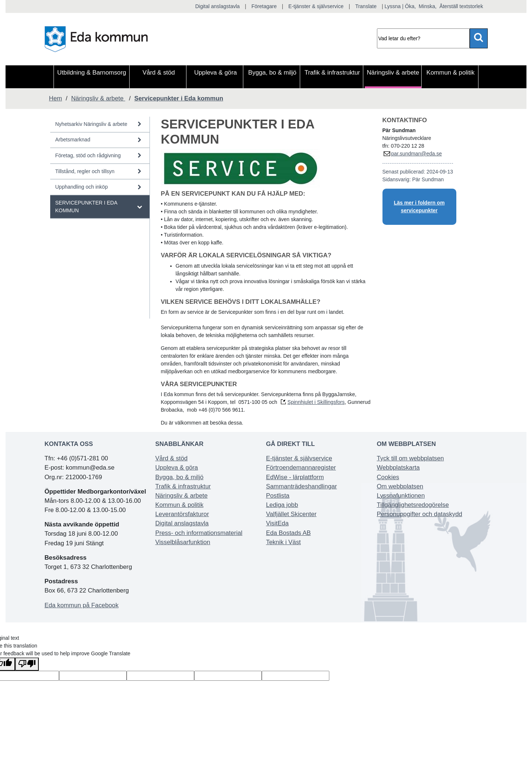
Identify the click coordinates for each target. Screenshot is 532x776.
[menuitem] (92, 77)
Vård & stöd (172, 458)
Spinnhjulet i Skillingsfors (316, 402)
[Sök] (423, 38)
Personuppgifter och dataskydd (420, 514)
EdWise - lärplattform (295, 477)
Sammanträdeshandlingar (302, 486)
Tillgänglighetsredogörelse (413, 505)
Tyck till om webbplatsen (411, 458)
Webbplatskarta (398, 468)
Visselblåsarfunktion (183, 542)
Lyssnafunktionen (401, 496)
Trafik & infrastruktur (183, 486)
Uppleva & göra (177, 468)
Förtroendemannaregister (301, 468)
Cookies (388, 477)
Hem (56, 98)
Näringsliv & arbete (182, 496)
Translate (366, 6)
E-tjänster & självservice (316, 6)
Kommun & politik (180, 505)
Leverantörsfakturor (182, 514)
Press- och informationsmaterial (199, 533)
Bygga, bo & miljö (180, 477)
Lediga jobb (282, 505)
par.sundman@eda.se (417, 154)
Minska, (428, 6)
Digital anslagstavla (218, 6)
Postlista (278, 496)
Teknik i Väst (284, 542)
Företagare (264, 6)
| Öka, (409, 6)
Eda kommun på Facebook (82, 605)
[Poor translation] (27, 664)
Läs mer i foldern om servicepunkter (419, 207)
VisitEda (277, 523)
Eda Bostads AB (289, 533)
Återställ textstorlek (460, 6)
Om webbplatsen (400, 486)
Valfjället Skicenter (291, 514)
